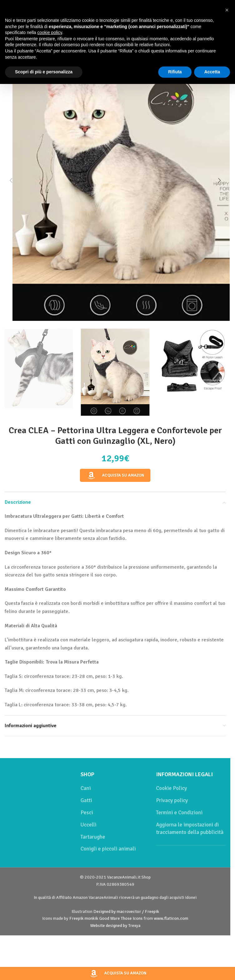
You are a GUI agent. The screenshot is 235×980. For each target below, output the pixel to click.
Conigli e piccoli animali (108, 849)
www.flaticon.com (171, 918)
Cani (86, 788)
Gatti (86, 800)
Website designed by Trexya (115, 926)
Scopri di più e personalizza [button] (44, 72)
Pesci (87, 813)
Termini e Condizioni (179, 813)
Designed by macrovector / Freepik (126, 911)
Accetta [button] (212, 72)
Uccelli (88, 825)
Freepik (76, 918)
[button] (11, 180)
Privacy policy (172, 800)
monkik (91, 918)
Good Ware (110, 918)
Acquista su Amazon (115, 476)
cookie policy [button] (50, 32)
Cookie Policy (171, 788)
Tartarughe (93, 837)
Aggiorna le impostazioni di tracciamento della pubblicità (190, 828)
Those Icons (132, 918)
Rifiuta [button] (175, 72)
